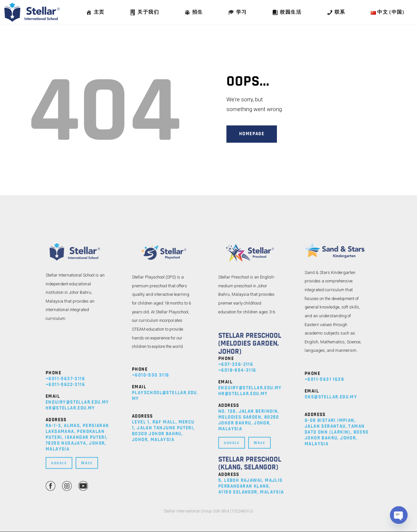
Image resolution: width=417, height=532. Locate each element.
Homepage (252, 134)
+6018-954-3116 (237, 489)
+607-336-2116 (236, 483)
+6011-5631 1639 (324, 498)
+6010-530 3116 (151, 494)
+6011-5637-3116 (65, 498)
